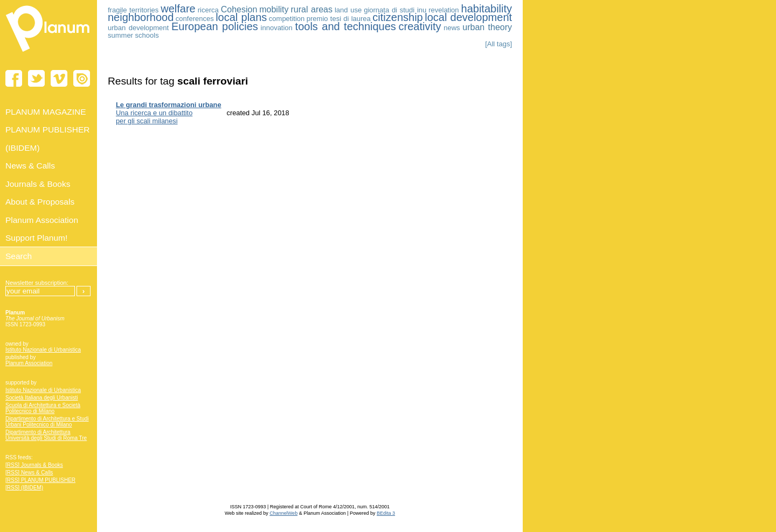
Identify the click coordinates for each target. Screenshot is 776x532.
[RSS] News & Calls (29, 472)
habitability (487, 9)
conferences (195, 19)
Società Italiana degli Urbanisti (42, 398)
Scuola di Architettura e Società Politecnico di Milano (43, 408)
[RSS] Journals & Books (34, 465)
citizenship (397, 17)
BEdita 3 (386, 513)
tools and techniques (346, 26)
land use (348, 10)
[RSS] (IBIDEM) (24, 488)
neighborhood (141, 17)
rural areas (311, 9)
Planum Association (29, 363)
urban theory (487, 27)
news (452, 28)
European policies (215, 26)
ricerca (208, 10)
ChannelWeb (283, 513)
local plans (241, 17)
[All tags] (498, 44)
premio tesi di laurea (339, 19)
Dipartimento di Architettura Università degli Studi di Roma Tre (46, 435)
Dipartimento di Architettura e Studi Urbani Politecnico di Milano (47, 422)
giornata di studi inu (395, 10)
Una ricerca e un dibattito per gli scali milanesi (169, 113)
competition (287, 19)
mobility (274, 9)
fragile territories (133, 10)
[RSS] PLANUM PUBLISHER (40, 480)
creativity (420, 26)
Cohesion (239, 9)
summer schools (133, 35)
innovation (277, 28)
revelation (444, 10)
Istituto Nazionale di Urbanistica (43, 350)
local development (468, 17)
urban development (138, 28)
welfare (178, 9)
